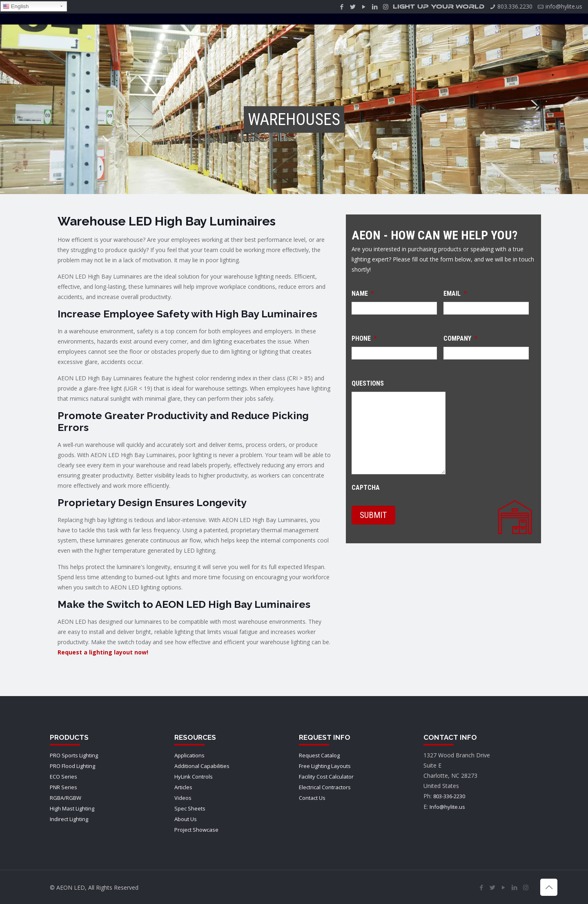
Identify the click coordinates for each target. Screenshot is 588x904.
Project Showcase (196, 830)
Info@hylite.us (447, 807)
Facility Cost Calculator (326, 777)
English (16, 7)
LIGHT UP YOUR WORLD (439, 7)
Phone (364, 338)
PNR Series (63, 787)
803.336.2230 (515, 6)
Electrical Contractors (325, 787)
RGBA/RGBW (66, 798)
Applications (189, 755)
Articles (183, 787)
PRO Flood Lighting (72, 766)
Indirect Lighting (69, 819)
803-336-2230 (449, 796)
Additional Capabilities (202, 766)
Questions (368, 383)
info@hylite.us (564, 6)
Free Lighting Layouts (325, 766)
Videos (183, 798)
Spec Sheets (190, 808)
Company (460, 338)
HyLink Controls (194, 777)
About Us (186, 819)
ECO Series (63, 777)
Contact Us (312, 798)
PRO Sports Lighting (74, 755)
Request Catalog (319, 755)
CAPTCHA (366, 488)
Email (455, 294)
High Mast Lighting (72, 808)
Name (363, 294)
